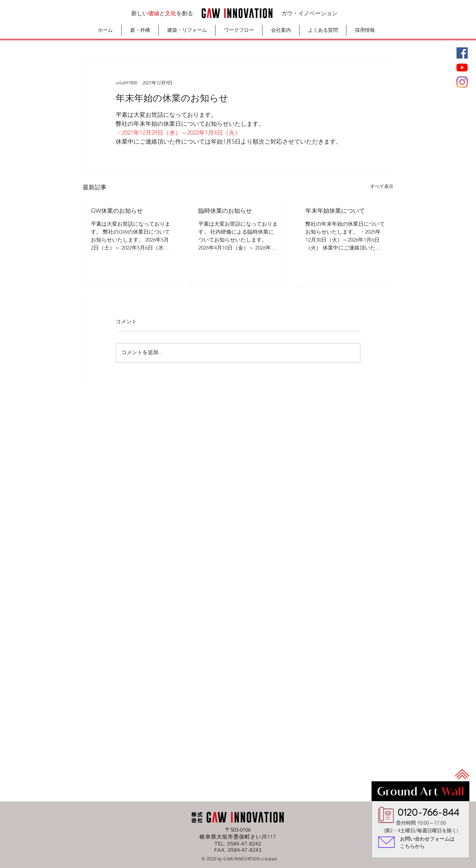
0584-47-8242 (244, 844)
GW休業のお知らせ (117, 211)
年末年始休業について (335, 211)
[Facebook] (462, 53)
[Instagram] (462, 82)
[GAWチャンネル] (462, 68)
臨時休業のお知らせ (225, 211)
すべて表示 (382, 186)
